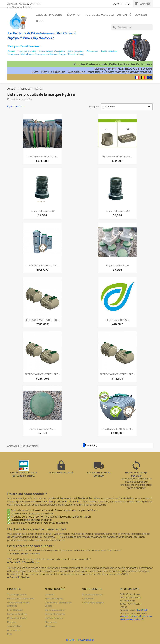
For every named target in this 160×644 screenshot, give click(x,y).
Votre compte (92, 589)
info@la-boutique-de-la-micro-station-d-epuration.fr (136, 618)
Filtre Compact (15, 610)
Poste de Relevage (17, 618)
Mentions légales (54, 599)
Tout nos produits (27, 51)
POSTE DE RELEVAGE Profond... (42, 265)
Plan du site (51, 622)
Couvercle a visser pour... (42, 429)
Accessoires (92, 51)
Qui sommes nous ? (55, 610)
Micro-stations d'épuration (52, 51)
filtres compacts (76, 51)
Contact (141, 15)
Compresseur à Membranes (21, 54)
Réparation (74, 15)
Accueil (11, 51)
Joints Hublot (14, 626)
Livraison (50, 594)
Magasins (50, 626)
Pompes (62, 54)
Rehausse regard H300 (43, 211)
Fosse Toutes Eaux (17, 614)
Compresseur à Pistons (46, 54)
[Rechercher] (132, 27)
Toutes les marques (99, 15)
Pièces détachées (109, 51)
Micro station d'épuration (21, 599)
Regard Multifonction (117, 265)
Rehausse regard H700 (117, 211)
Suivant (93, 446)
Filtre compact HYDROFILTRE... (42, 157)
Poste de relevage (76, 54)
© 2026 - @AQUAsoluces (80, 640)
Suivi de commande (93, 594)
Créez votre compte (93, 603)
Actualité (124, 15)
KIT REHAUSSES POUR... (118, 320)
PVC (10, 634)
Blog (40, 21)
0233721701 (33, 4)
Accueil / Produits (49, 15)
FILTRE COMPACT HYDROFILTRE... (43, 320)
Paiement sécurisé (55, 614)
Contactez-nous (54, 618)
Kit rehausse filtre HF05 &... (118, 157)
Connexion (88, 599)
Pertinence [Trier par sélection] (127, 107)
